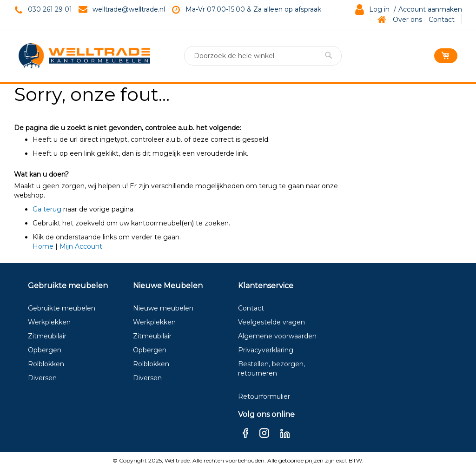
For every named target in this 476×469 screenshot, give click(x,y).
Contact (442, 20)
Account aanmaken (430, 9)
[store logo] (84, 56)
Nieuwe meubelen (163, 308)
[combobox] (263, 56)
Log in (379, 9)
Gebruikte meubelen (62, 308)
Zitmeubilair (47, 336)
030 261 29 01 (50, 9)
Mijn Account (81, 246)
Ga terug (47, 209)
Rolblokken (46, 364)
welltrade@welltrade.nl (129, 9)
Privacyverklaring (266, 350)
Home (43, 246)
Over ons (407, 20)
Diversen (42, 378)
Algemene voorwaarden (277, 336)
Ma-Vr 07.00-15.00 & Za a (226, 9)
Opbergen (45, 350)
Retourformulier (264, 396)
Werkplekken (49, 322)
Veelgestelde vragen (271, 322)
